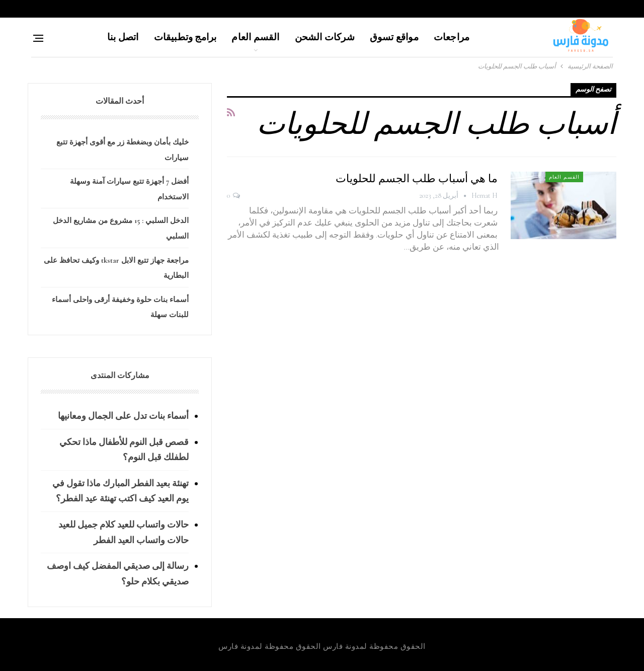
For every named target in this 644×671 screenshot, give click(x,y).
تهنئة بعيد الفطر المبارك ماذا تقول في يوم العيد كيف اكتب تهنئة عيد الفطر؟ (120, 491)
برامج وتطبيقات (185, 37)
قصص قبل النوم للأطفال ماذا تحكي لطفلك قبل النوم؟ (124, 450)
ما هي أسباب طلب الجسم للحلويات (417, 179)
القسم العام (255, 37)
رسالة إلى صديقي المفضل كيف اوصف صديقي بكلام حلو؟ (118, 574)
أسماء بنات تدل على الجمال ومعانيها (123, 416)
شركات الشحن (325, 37)
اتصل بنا (123, 37)
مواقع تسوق (394, 37)
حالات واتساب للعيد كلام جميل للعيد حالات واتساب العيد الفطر (124, 532)
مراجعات (452, 37)
